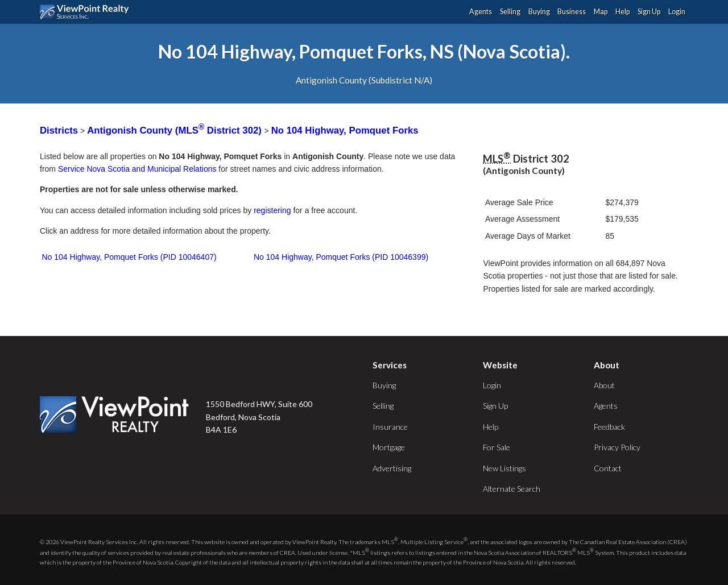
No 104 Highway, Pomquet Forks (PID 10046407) (129, 257)
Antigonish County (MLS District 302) (175, 130)
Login (677, 12)
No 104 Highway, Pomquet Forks (345, 130)
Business (572, 12)
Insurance (390, 427)
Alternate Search (512, 489)
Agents (481, 12)
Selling (510, 12)
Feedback (609, 427)
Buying (539, 12)
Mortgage (389, 447)
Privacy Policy (617, 447)
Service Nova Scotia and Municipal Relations (137, 169)
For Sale (497, 447)
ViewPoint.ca (87, 12)
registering (272, 210)
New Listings (504, 468)
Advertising (392, 468)
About (604, 385)
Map (601, 12)
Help (622, 12)
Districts (59, 130)
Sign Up (649, 12)
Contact (608, 468)
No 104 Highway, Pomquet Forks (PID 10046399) (341, 257)
